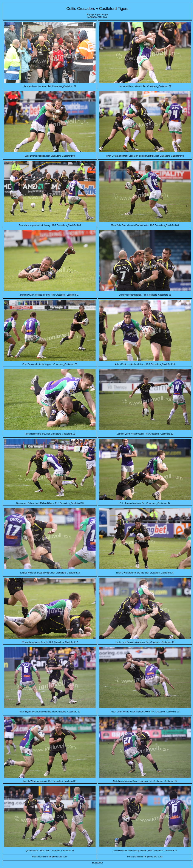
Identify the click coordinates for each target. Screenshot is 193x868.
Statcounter (97, 863)
